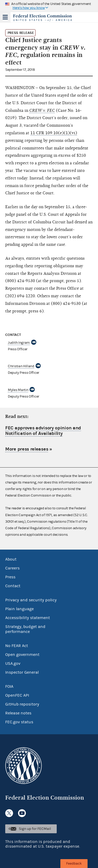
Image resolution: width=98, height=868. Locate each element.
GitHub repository (22, 704)
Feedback (74, 864)
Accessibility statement (28, 618)
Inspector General (22, 672)
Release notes (18, 713)
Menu (5, 17)
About (11, 559)
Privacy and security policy (31, 600)
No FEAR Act (17, 646)
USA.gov (13, 663)
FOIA (9, 686)
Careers (12, 568)
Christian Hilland (21, 366)
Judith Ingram (19, 343)
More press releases (27, 449)
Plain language (19, 609)
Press (10, 577)
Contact (13, 586)
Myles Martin (18, 390)
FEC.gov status (19, 722)
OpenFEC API (17, 695)
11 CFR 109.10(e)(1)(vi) (54, 133)
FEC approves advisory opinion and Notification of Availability (43, 431)
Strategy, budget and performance (25, 629)
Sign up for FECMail (35, 829)
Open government (22, 655)
